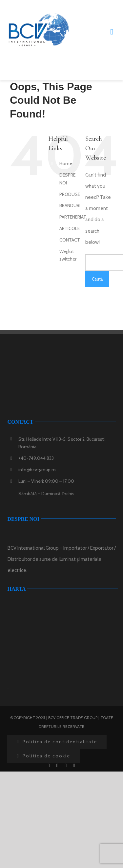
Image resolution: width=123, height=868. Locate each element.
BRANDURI (70, 205)
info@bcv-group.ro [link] (37, 470)
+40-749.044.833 (36, 458)
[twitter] (57, 766)
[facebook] (49, 766)
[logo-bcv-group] (39, 15)
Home (66, 163)
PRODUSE (70, 194)
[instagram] (74, 766)
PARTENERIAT (73, 217)
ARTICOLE (70, 228)
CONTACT (70, 240)
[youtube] (66, 766)
